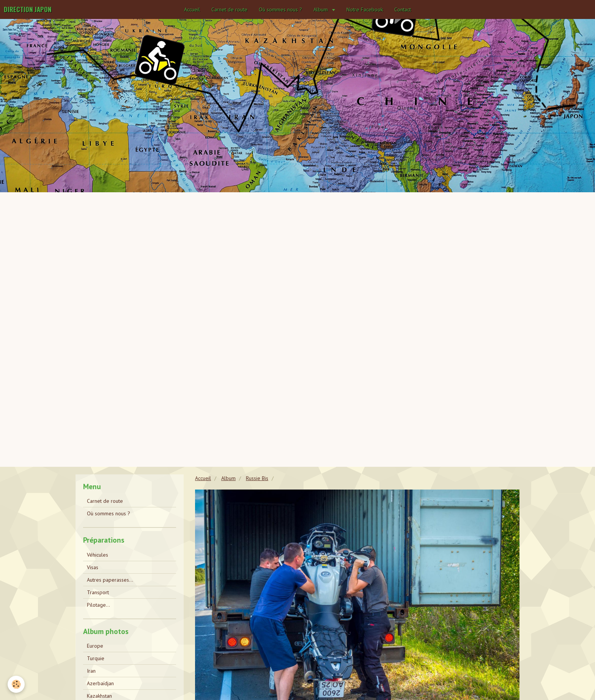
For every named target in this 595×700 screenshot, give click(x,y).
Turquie (96, 658)
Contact (403, 9)
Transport (98, 592)
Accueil (192, 9)
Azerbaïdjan (100, 683)
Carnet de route (229, 9)
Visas (93, 567)
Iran (91, 671)
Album (321, 9)
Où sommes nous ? (280, 9)
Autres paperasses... (110, 580)
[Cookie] (16, 684)
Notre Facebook (365, 9)
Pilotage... (98, 605)
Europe (95, 646)
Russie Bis (257, 478)
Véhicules (98, 555)
